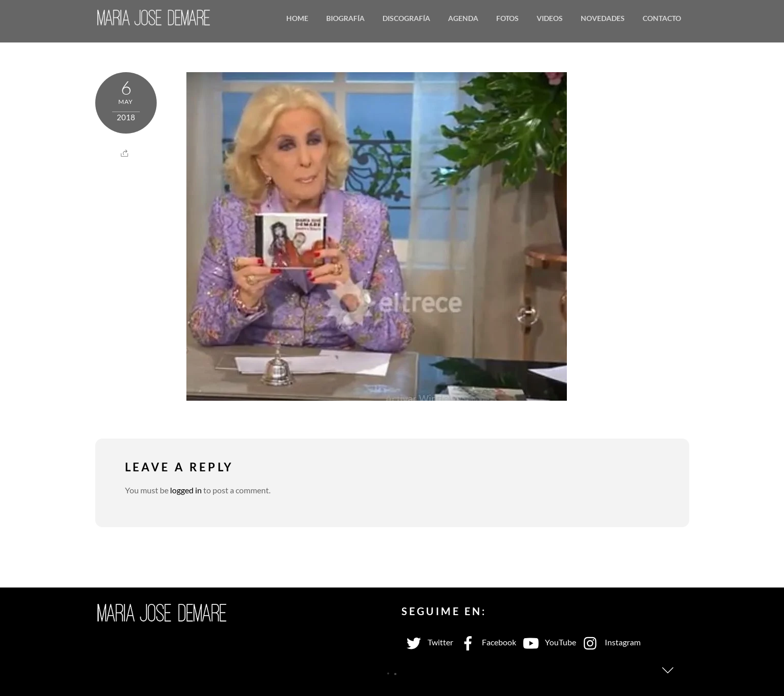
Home (297, 18)
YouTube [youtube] (547, 642)
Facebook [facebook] (486, 642)
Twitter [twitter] (427, 642)
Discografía (406, 18)
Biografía (345, 18)
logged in (186, 490)
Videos (550, 18)
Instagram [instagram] (610, 642)
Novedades (603, 18)
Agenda (463, 18)
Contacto (662, 18)
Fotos (507, 18)
